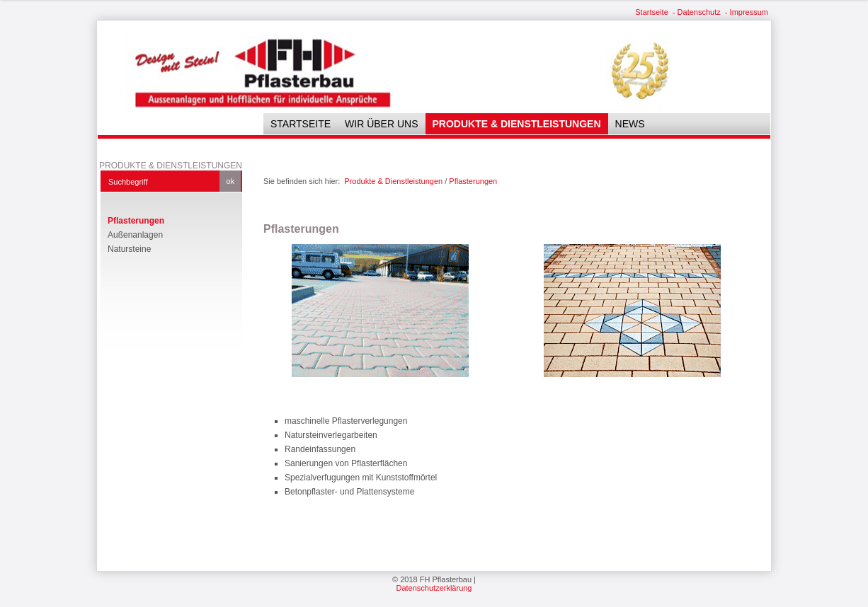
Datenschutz (699, 12)
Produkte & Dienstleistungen (517, 124)
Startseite (651, 12)
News (630, 124)
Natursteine (129, 249)
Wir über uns (381, 124)
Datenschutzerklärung (434, 588)
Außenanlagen (135, 235)
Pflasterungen (136, 221)
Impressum (749, 12)
